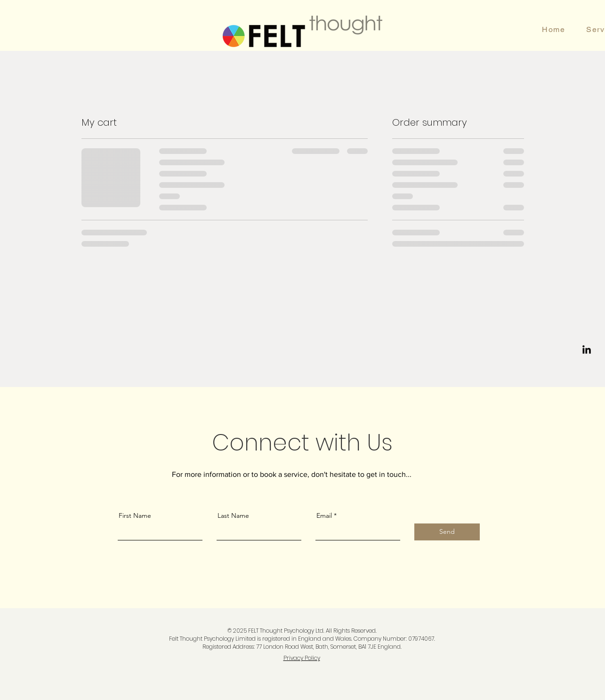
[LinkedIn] (587, 350)
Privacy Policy (302, 658)
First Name (135, 515)
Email (324, 515)
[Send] (447, 532)
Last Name (233, 515)
